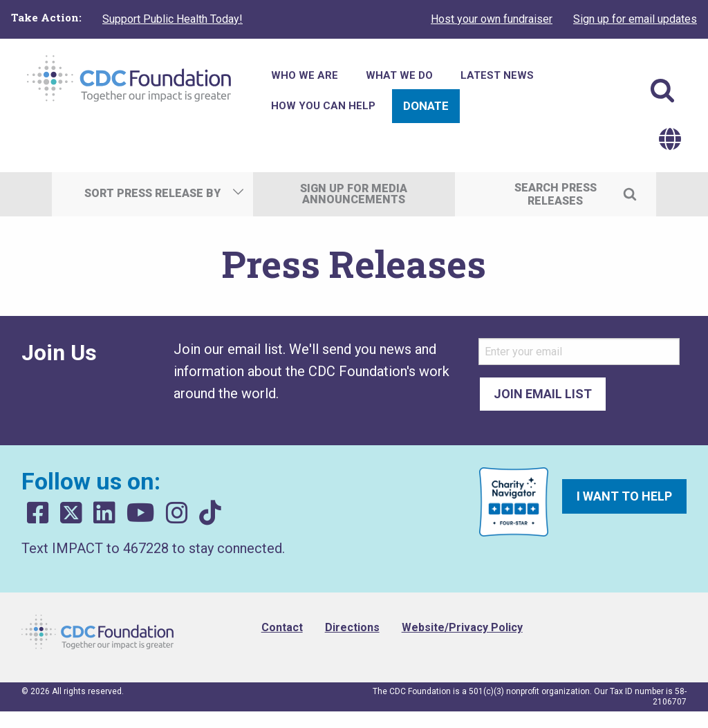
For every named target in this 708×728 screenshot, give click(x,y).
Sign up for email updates (635, 19)
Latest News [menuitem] (497, 75)
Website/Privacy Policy (462, 627)
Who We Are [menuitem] (305, 75)
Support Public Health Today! (173, 19)
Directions (352, 627)
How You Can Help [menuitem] (323, 106)
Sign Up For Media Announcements (354, 194)
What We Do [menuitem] (399, 75)
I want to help (624, 496)
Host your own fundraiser (492, 19)
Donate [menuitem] (426, 106)
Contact (282, 627)
